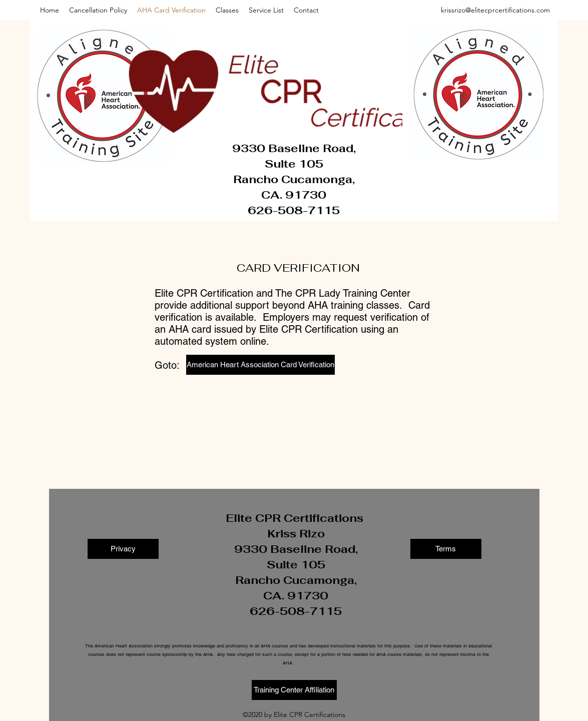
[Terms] (446, 549)
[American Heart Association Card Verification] (260, 365)
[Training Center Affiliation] (294, 690)
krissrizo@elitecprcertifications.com (495, 10)
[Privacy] (123, 549)
